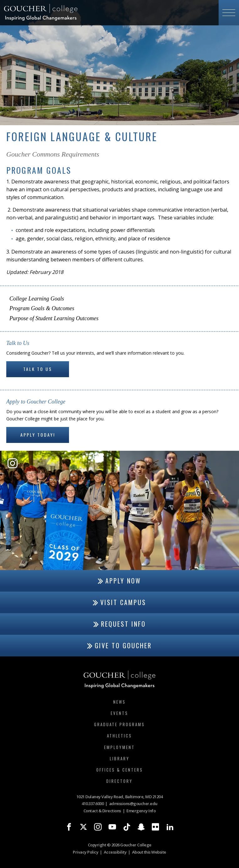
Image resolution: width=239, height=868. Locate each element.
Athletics (119, 736)
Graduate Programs (119, 724)
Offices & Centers (120, 770)
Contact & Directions (102, 811)
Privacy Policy (85, 852)
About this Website (149, 852)
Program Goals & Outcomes (42, 308)
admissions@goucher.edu (133, 804)
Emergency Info (141, 811)
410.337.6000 (93, 804)
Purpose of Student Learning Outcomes (54, 318)
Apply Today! (38, 435)
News (119, 702)
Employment (119, 747)
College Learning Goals (37, 299)
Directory (119, 781)
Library (120, 758)
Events (119, 713)
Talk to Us (38, 369)
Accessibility (115, 852)
